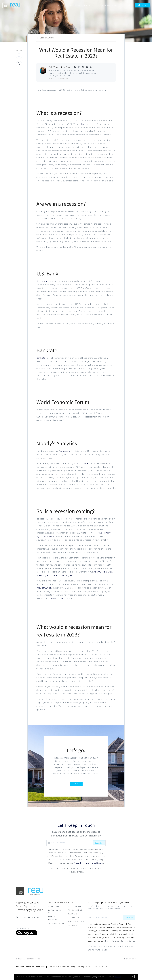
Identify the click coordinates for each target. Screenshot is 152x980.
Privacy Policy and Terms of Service (89, 863)
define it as (84, 124)
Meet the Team (54, 906)
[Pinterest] (29, 918)
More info (118, 977)
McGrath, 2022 (44, 588)
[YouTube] (34, 918)
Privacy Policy (130, 959)
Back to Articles (47, 38)
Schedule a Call (74, 918)
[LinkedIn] (25, 918)
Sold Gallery (72, 925)
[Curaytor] (26, 935)
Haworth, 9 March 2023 (60, 598)
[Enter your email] (71, 843)
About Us (62, 5)
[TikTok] (17, 922)
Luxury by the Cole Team (105, 5)
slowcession (65, 451)
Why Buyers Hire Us (56, 923)
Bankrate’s (41, 358)
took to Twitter (82, 463)
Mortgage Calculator (76, 921)
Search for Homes (75, 906)
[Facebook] (17, 918)
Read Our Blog (74, 914)
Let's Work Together (80, 5)
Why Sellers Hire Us (75, 910)
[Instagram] (38, 918)
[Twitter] (21, 918)
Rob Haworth (43, 281)
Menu (127, 5)
